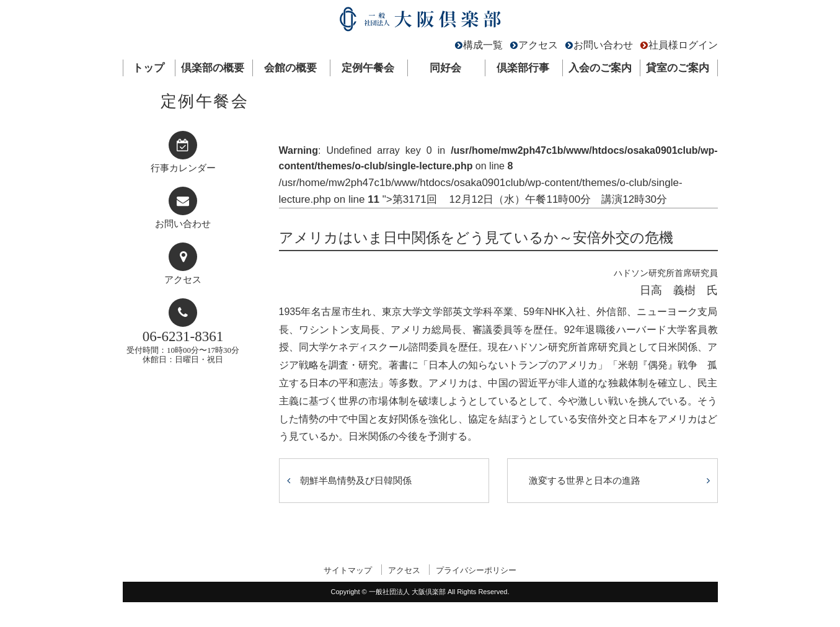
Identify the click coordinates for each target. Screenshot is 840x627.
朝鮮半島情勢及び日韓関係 (356, 480)
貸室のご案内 (678, 68)
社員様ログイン (683, 45)
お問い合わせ (603, 45)
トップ (148, 68)
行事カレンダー (183, 168)
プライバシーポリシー (476, 570)
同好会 (445, 68)
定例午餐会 (368, 68)
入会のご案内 (600, 68)
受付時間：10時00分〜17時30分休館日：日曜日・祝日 (183, 346)
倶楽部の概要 (213, 68)
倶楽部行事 (523, 68)
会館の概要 (290, 68)
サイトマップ (348, 570)
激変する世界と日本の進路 (585, 480)
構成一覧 (483, 45)
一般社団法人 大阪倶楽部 (420, 22)
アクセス (538, 45)
